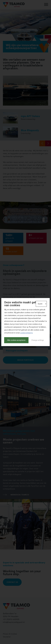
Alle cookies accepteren (16, 340)
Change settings (38, 340)
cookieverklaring (26, 333)
